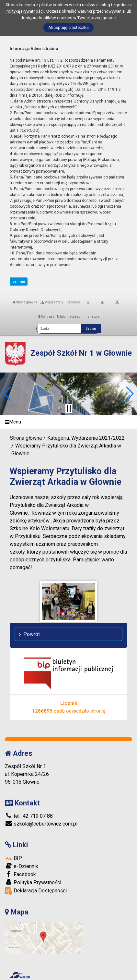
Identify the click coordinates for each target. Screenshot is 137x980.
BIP (13, 858)
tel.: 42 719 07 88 (29, 816)
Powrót (32, 634)
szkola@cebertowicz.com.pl (41, 824)
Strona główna (25, 302)
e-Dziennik (22, 866)
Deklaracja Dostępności (36, 891)
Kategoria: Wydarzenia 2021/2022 (86, 438)
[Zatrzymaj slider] (69, 409)
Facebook (20, 874)
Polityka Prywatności (33, 882)
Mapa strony (52, 302)
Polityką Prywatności (25, 11)
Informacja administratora (78, 317)
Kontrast (46, 317)
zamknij (19, 282)
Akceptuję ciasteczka (68, 27)
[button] (8, 394)
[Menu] (68, 422)
